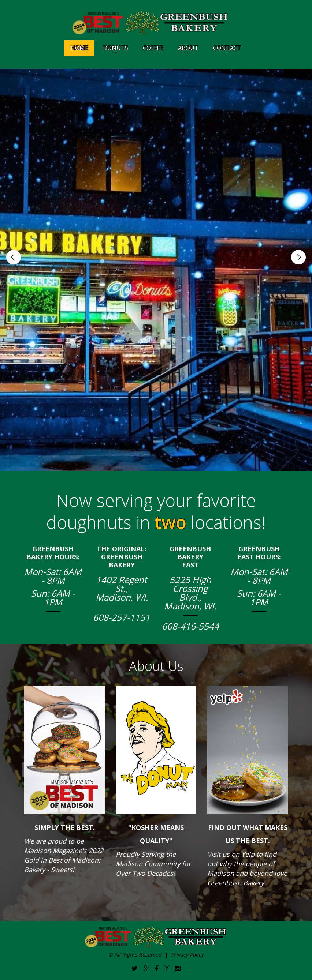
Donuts (116, 48)
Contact (227, 48)
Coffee (153, 48)
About (188, 48)
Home (79, 48)
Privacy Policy (187, 955)
